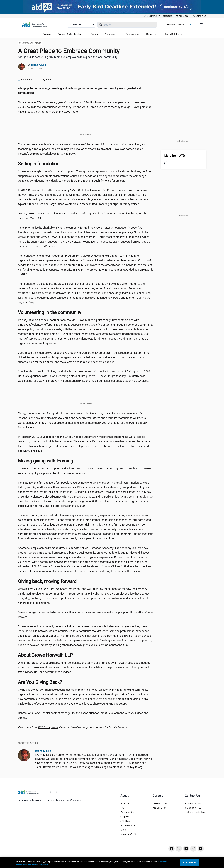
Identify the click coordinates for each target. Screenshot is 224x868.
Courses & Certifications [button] (71, 34)
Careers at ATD (160, 803)
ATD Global (126, 821)
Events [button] (94, 34)
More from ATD (175, 156)
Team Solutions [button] (173, 34)
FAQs (123, 808)
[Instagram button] (193, 849)
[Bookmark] (25, 80)
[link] (152, 16)
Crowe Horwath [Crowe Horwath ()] (118, 663)
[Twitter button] (179, 849)
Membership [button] (112, 34)
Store (123, 830)
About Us (125, 803)
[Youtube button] (201, 849)
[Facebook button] (171, 849)
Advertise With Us (129, 834)
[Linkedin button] (186, 849)
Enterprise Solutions (130, 812)
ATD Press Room (128, 825)
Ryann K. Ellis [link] (38, 65)
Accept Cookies (189, 862)
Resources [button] (152, 34)
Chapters (125, 817)
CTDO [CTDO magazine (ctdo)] (48, 727)
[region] (112, 863)
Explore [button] (47, 34)
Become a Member (176, 25)
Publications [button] (132, 34)
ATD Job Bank (159, 808)
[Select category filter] (81, 25)
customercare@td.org (195, 812)
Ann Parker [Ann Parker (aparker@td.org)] (35, 713)
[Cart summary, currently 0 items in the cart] (202, 25)
